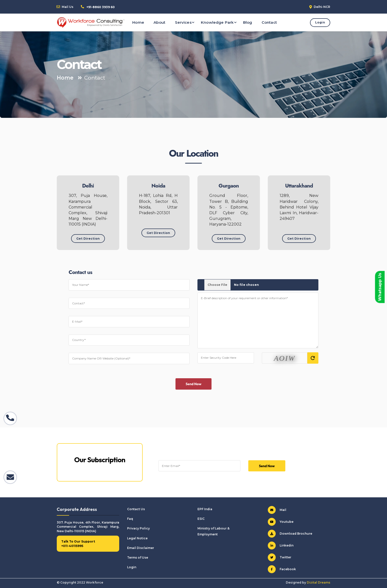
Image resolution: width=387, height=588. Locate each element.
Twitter (280, 557)
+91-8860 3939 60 (101, 7)
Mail (277, 510)
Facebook (282, 569)
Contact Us (136, 509)
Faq (130, 519)
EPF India (205, 509)
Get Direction (88, 239)
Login (320, 22)
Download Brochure (290, 534)
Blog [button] (248, 22)
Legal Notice (137, 538)
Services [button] (183, 22)
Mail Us (68, 7)
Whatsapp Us (380, 287)
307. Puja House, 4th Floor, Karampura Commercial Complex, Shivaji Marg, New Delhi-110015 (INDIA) (88, 527)
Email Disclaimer (141, 548)
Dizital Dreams (319, 582)
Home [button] (138, 22)
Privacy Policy (138, 528)
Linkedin (281, 546)
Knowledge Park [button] (217, 22)
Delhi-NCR (322, 7)
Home (65, 78)
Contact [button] (269, 22)
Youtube (281, 522)
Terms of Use (138, 557)
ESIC (201, 519)
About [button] (159, 22)
